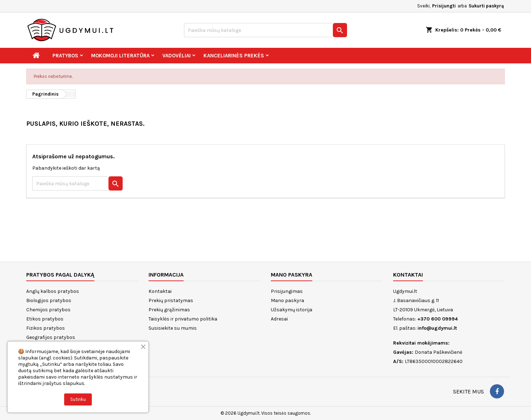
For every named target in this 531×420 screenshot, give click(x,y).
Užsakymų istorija (292, 310)
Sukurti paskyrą (486, 6)
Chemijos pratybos (48, 310)
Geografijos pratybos (51, 337)
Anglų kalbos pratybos (53, 291)
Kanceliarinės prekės (234, 56)
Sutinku (78, 399)
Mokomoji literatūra (120, 56)
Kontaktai (160, 291)
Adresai (279, 319)
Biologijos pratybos (49, 300)
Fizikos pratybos (46, 328)
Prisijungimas (287, 291)
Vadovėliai (177, 56)
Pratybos (65, 56)
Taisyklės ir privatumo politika (183, 319)
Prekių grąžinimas (169, 310)
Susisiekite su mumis (173, 328)
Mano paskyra (287, 300)
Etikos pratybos (45, 319)
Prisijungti (444, 6)
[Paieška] (265, 30)
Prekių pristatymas (171, 300)
